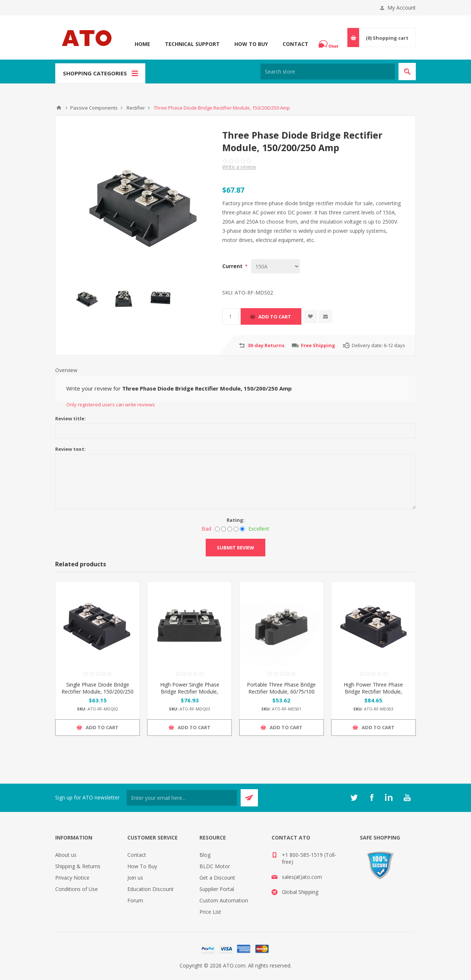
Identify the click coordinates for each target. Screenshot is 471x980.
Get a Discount (217, 878)
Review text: (70, 449)
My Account (402, 8)
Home (142, 44)
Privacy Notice (72, 878)
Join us (135, 878)
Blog (205, 855)
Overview (66, 370)
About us (66, 855)
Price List (210, 912)
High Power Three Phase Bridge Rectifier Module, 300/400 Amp (373, 692)
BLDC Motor (215, 866)
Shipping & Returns (78, 866)
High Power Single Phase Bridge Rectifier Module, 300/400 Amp (190, 692)
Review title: (70, 418)
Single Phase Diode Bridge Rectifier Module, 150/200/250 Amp (98, 692)
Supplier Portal (217, 889)
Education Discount (150, 889)
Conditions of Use (77, 889)
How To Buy (251, 44)
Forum (135, 900)
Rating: (236, 520)
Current (233, 266)
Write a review (239, 167)
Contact (295, 44)
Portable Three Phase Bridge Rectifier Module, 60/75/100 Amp (281, 692)
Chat (329, 42)
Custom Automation (224, 900)
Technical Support (192, 44)
